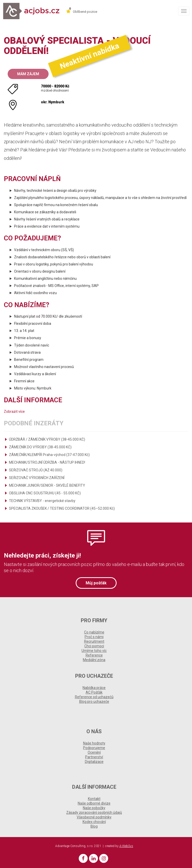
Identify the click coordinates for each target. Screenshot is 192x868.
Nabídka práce (94, 688)
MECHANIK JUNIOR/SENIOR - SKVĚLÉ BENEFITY (47, 485)
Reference (94, 655)
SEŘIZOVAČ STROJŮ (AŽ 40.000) (36, 470)
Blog (94, 826)
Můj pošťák (96, 583)
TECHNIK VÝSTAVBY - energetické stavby (42, 501)
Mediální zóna (94, 660)
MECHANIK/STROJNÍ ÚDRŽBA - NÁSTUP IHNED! (47, 462)
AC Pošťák (94, 692)
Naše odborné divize (94, 803)
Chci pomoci (94, 646)
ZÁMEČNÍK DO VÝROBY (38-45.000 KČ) (40, 447)
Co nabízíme (94, 632)
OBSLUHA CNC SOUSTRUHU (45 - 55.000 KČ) (45, 493)
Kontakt (94, 799)
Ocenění (94, 752)
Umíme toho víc (94, 651)
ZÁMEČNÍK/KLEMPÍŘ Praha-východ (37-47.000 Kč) (49, 455)
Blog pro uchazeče (94, 702)
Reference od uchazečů (94, 697)
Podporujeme (94, 748)
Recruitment (94, 641)
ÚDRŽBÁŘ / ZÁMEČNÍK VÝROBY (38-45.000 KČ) (47, 439)
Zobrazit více (14, 411)
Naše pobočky (94, 808)
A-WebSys (126, 846)
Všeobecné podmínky (94, 817)
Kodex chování (94, 822)
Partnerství (94, 757)
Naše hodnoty (94, 743)
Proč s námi (94, 637)
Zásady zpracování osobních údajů (94, 813)
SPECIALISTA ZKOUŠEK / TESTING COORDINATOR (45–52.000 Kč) (62, 508)
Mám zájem (28, 74)
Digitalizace (94, 762)
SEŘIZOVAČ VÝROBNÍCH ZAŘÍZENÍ (37, 478)
